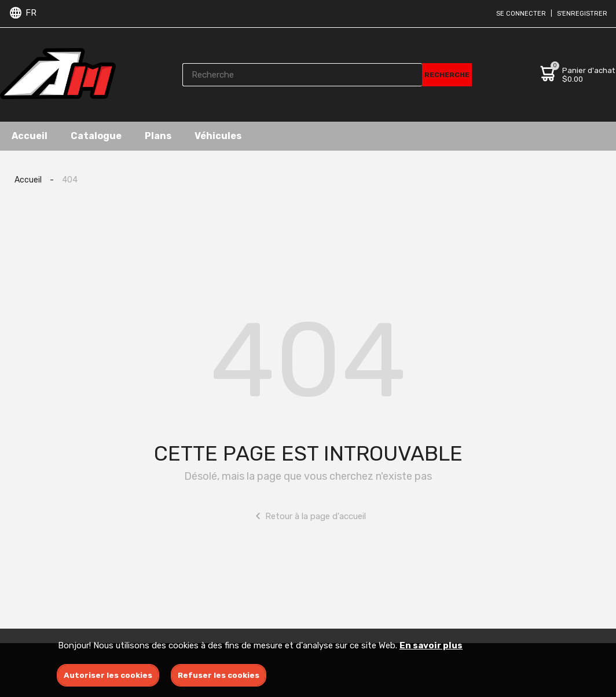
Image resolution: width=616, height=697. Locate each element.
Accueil (30, 136)
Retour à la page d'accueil (308, 516)
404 (70, 180)
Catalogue (96, 136)
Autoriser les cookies (108, 675)
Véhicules (218, 136)
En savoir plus (431, 645)
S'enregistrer (582, 14)
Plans (158, 136)
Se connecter (521, 14)
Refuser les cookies (219, 675)
